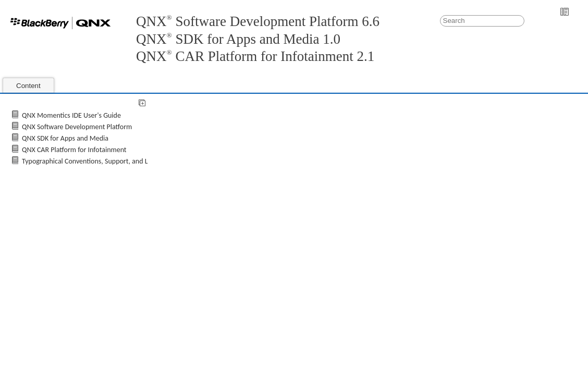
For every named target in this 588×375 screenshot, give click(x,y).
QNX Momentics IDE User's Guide (71, 115)
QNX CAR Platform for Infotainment (74, 150)
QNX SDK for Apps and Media (65, 138)
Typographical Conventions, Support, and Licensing (97, 161)
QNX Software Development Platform (77, 127)
